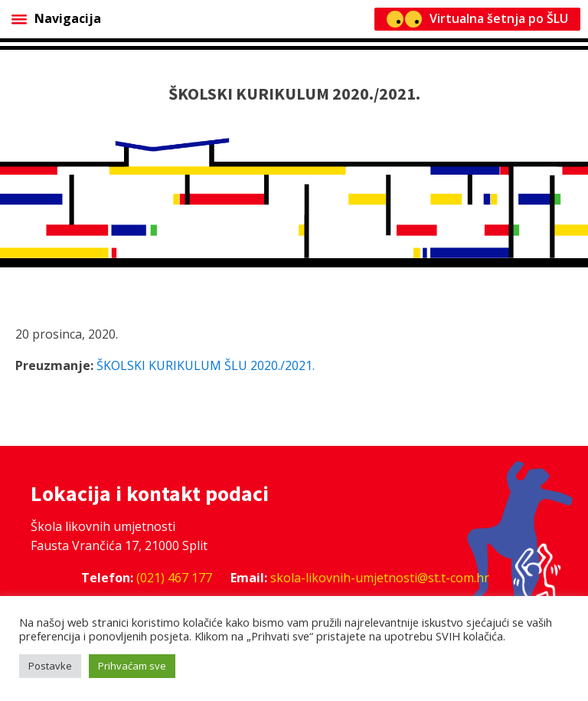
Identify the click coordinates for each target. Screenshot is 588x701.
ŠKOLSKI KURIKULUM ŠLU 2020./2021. (206, 365)
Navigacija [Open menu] (56, 18)
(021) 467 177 (174, 578)
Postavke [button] (50, 666)
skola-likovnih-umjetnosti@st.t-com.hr (380, 578)
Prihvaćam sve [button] (132, 666)
